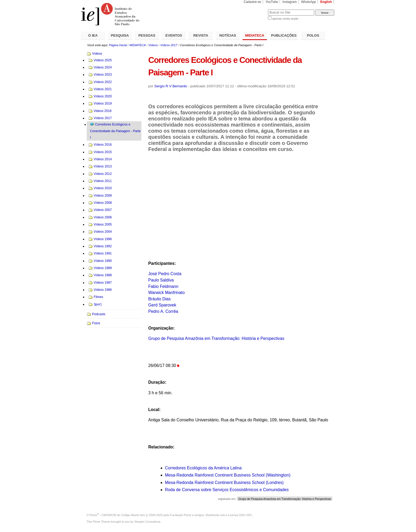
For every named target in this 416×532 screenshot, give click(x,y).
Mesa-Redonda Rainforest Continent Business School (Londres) (224, 483)
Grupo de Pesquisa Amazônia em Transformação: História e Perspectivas (216, 338)
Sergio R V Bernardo (171, 86)
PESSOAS (147, 35)
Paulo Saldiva (161, 280)
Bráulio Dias (160, 299)
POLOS (313, 35)
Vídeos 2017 (169, 45)
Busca (255, 9)
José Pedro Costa (165, 274)
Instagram (290, 2)
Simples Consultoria (147, 522)
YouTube (272, 2)
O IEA (93, 35)
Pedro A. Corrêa (163, 311)
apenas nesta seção (285, 19)
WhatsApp (309, 2)
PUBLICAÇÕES (284, 35)
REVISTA (201, 35)
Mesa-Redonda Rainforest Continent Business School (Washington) (228, 475)
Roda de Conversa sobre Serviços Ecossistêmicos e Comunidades (227, 490)
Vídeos (153, 45)
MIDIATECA (255, 35)
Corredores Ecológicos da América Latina (203, 468)
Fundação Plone (181, 515)
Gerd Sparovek (162, 305)
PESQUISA (120, 35)
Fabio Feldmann (163, 286)
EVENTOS (174, 35)
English (326, 2)
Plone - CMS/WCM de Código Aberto (115, 515)
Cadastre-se (252, 2)
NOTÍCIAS (228, 35)
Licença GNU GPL (240, 515)
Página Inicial (118, 45)
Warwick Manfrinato (166, 293)
